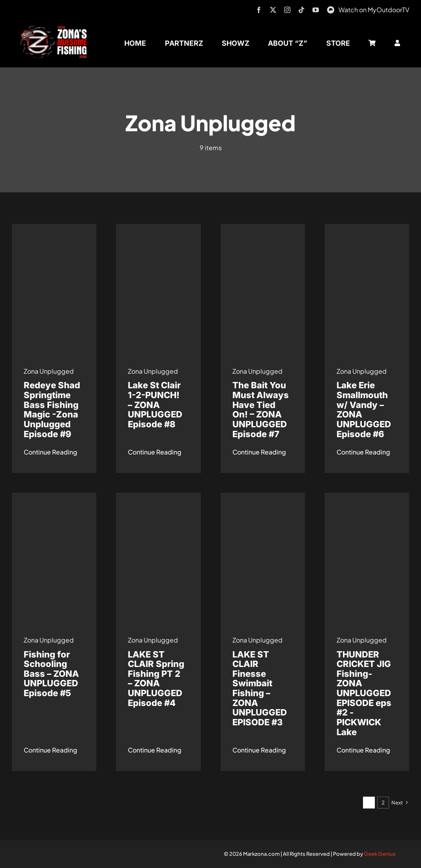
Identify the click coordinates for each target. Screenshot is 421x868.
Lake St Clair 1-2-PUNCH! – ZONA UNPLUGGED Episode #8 (155, 405)
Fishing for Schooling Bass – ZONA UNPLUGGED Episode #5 (51, 674)
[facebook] (259, 10)
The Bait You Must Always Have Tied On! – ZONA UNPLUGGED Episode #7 (261, 409)
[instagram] (287, 10)
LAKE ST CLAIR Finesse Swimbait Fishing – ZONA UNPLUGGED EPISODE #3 (260, 688)
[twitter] (273, 10)
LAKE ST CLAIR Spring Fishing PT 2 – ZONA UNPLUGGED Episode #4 (156, 679)
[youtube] (316, 10)
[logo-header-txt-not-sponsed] (56, 29)
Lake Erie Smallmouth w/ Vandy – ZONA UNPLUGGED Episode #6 (364, 409)
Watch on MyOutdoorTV (374, 10)
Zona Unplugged (49, 371)
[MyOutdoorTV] (331, 9)
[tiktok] (301, 10)
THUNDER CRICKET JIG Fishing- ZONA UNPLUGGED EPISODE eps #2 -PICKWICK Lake (364, 693)
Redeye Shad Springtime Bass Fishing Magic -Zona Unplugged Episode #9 (52, 409)
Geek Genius (380, 854)
